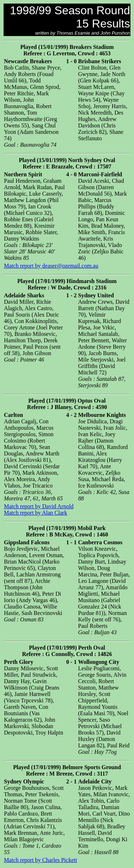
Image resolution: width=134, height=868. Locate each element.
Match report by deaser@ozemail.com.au (51, 266)
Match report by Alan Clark (36, 513)
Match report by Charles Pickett (40, 860)
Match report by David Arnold (39, 506)
